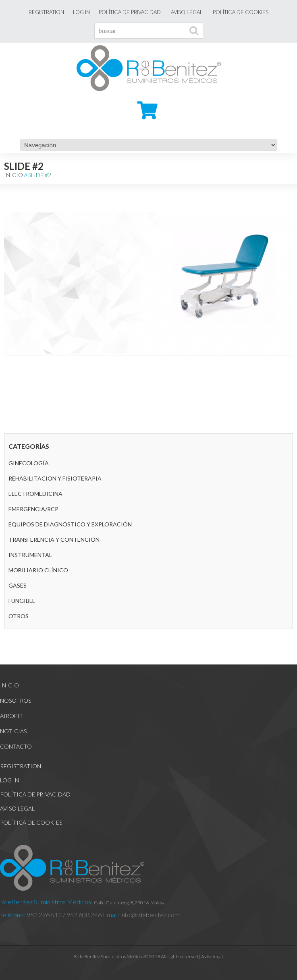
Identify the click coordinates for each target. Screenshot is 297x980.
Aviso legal (187, 12)
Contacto (16, 746)
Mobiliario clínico (38, 570)
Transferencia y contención (54, 540)
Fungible (22, 601)
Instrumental (30, 555)
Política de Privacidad (130, 12)
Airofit (11, 716)
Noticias (13, 731)
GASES (18, 585)
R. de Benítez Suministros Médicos (109, 956)
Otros (19, 616)
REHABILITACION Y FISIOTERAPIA (55, 478)
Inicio (13, 175)
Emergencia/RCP (33, 509)
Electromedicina (35, 494)
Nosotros (16, 700)
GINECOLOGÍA (29, 463)
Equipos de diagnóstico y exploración (70, 524)
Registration (46, 12)
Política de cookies (241, 12)
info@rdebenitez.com (150, 915)
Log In (81, 12)
